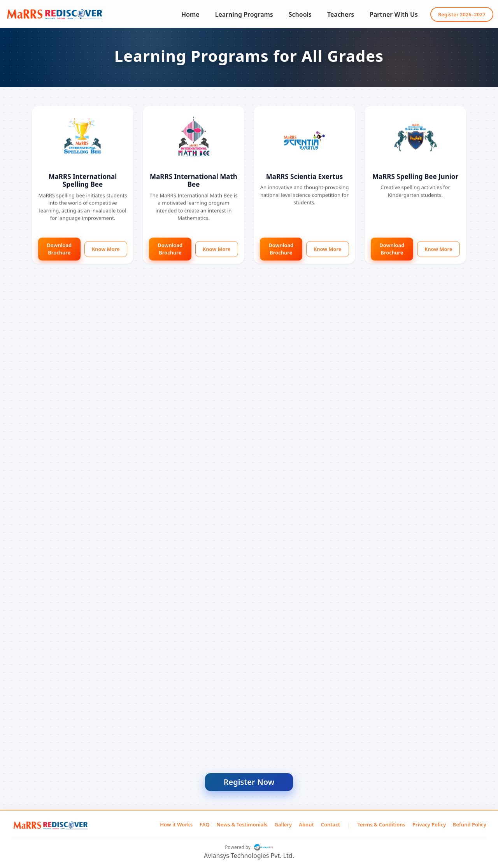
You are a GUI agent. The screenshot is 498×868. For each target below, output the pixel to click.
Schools (300, 14)
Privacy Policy (429, 824)
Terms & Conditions (381, 824)
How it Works (176, 824)
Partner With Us (394, 14)
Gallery (283, 824)
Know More (106, 250)
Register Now (249, 782)
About (306, 824)
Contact (331, 824)
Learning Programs (244, 14)
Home (190, 14)
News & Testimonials (242, 824)
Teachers (341, 14)
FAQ (204, 824)
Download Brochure (59, 250)
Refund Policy (470, 824)
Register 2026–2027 (462, 14)
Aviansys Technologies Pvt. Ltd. (249, 856)
